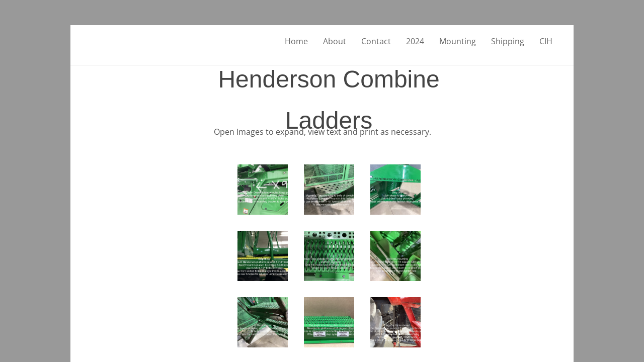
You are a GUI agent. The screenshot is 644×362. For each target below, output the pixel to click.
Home (296, 41)
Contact (376, 41)
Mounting (458, 41)
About (335, 41)
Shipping (508, 41)
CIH (546, 41)
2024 (415, 41)
